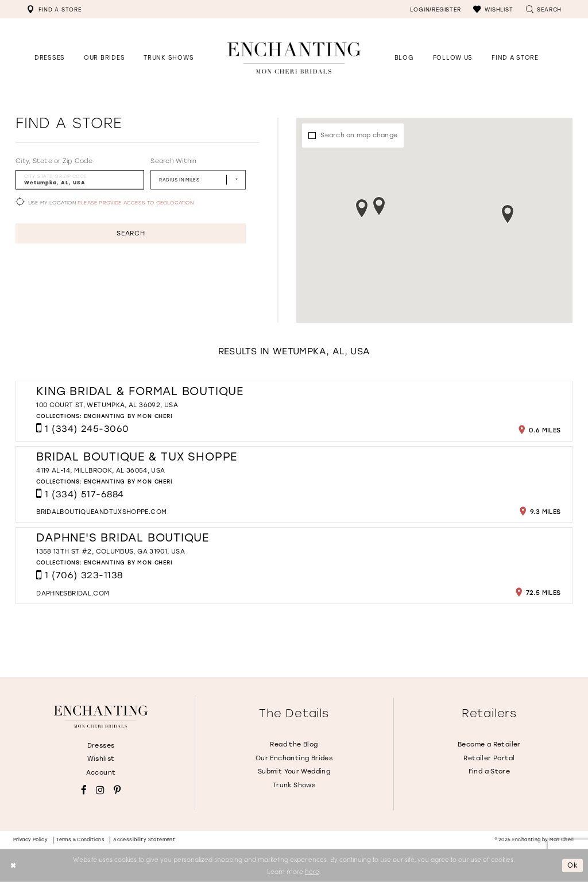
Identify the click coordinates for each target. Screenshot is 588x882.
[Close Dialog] (13, 866)
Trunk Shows (294, 785)
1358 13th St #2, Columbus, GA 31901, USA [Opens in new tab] (111, 552)
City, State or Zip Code (54, 161)
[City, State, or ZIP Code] (80, 179)
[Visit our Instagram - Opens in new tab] (100, 790)
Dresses (101, 746)
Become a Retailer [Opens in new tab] (489, 744)
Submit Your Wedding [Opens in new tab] (294, 771)
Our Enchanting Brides (294, 758)
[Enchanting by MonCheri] (100, 717)
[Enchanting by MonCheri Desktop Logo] (294, 58)
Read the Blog (294, 744)
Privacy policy (31, 840)
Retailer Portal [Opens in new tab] (489, 758)
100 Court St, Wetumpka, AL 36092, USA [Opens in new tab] (107, 405)
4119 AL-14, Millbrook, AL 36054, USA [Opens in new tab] (100, 471)
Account (101, 773)
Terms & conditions (80, 840)
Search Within (173, 161)
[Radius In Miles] (198, 179)
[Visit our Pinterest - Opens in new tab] (117, 790)
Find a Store (490, 771)
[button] (493, 9)
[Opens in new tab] (453, 58)
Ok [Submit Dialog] (573, 865)
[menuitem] (54, 9)
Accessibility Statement (144, 840)
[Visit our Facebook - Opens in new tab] (84, 790)
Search (131, 233)
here (312, 871)
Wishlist (101, 759)
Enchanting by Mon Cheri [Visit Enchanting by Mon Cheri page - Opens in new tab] (128, 416)
